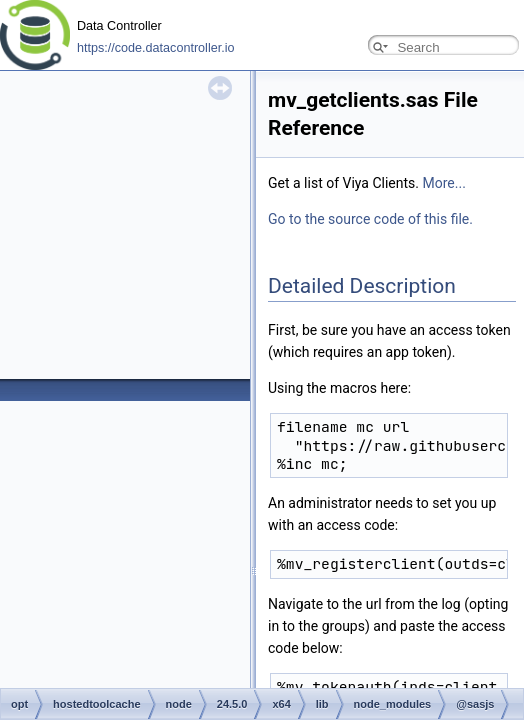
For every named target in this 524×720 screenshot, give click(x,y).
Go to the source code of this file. (370, 219)
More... (444, 183)
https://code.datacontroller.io (156, 48)
